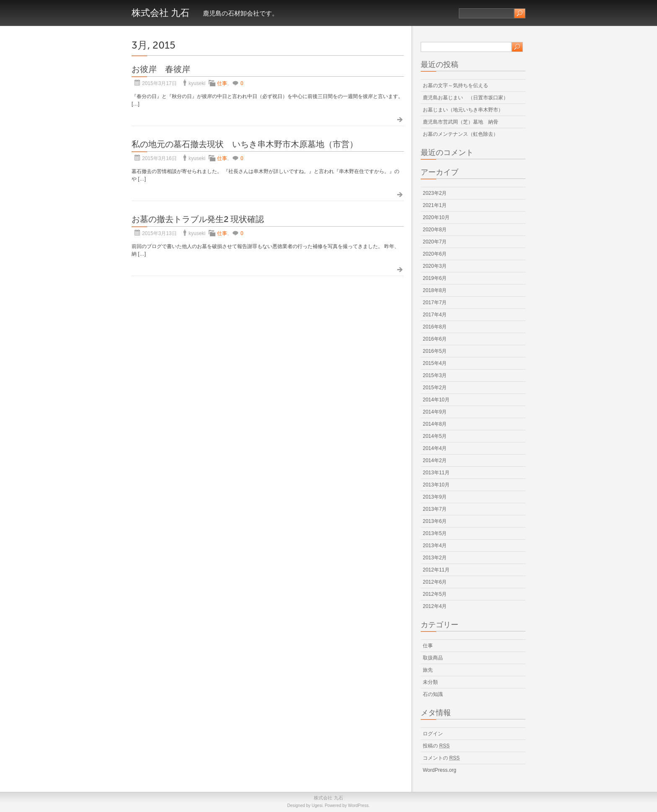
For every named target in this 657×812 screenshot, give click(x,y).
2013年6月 (435, 521)
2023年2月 (435, 193)
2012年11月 (436, 570)
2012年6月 (435, 582)
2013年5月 (435, 533)
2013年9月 (435, 497)
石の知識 (433, 694)
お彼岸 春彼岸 (161, 69)
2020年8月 (435, 230)
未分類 (430, 682)
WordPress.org (440, 770)
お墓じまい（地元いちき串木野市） (463, 110)
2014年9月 (435, 412)
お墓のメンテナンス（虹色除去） (460, 134)
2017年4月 (435, 315)
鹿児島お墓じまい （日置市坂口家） (466, 98)
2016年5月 (435, 351)
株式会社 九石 (160, 13)
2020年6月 (435, 254)
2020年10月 (436, 217)
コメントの (441, 758)
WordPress (358, 806)
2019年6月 (435, 278)
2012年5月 (435, 594)
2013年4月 (435, 546)
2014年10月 (436, 400)
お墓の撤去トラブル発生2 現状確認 (198, 219)
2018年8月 (435, 290)
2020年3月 (435, 266)
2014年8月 (435, 424)
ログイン (433, 734)
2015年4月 (435, 363)
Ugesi (317, 806)
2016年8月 (435, 327)
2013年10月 (436, 485)
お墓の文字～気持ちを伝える (455, 85)
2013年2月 (435, 558)
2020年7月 (435, 242)
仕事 (222, 83)
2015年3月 (435, 375)
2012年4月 (435, 606)
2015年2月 (435, 388)
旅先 (428, 670)
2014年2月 (435, 460)
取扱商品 (433, 658)
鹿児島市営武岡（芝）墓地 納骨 (460, 122)
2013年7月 (435, 509)
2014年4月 (435, 448)
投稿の (436, 746)
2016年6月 (435, 339)
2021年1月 (435, 205)
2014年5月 (435, 436)
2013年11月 (436, 473)
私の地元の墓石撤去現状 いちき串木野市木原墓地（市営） (245, 144)
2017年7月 (435, 303)
